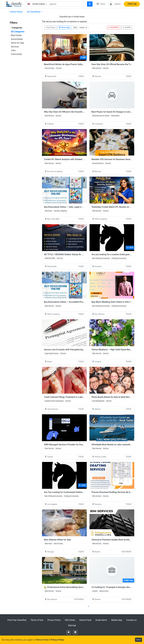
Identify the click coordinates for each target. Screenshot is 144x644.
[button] (115, 4)
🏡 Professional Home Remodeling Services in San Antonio (72, 587)
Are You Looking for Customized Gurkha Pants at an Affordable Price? (77, 492)
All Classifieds (34, 12)
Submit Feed (85, 620)
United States (16, 12)
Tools (101, 4)
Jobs (13, 50)
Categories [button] (16, 28)
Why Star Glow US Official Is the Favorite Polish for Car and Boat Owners (79, 112)
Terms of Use (37, 620)
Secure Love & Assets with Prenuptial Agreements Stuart (71, 350)
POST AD (132, 4)
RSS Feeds (70, 620)
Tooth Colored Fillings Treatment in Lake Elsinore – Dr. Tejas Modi (76, 397)
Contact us (131, 620)
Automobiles (17, 39)
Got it (139, 640)
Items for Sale (18, 43)
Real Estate (16, 35)
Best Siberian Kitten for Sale (57, 540)
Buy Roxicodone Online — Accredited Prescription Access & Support (77, 302)
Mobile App (117, 620)
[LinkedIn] (75, 632)
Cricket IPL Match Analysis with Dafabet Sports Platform (71, 159)
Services (15, 47)
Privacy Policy (54, 620)
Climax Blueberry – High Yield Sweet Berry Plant (115, 350)
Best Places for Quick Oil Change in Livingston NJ (115, 112)
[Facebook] (69, 632)
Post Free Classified (17, 620)
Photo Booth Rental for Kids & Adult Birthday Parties (117, 397)
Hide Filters (51, 28)
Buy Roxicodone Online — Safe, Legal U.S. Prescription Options (74, 207)
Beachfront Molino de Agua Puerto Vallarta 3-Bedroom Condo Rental (77, 64)
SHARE (126, 28)
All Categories (18, 32)
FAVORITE (114, 28)
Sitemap (72, 625)
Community (16, 54)
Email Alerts (101, 620)
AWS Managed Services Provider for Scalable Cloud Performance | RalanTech (81, 445)
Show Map (64, 28)
